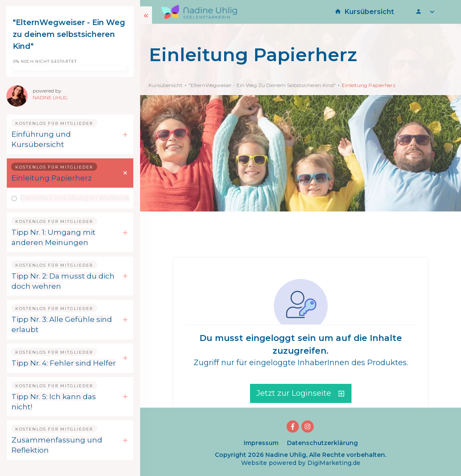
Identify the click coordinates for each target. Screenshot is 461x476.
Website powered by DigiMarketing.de (301, 463)
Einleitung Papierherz (52, 178)
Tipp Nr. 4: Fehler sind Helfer (64, 363)
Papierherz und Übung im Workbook (75, 198)
